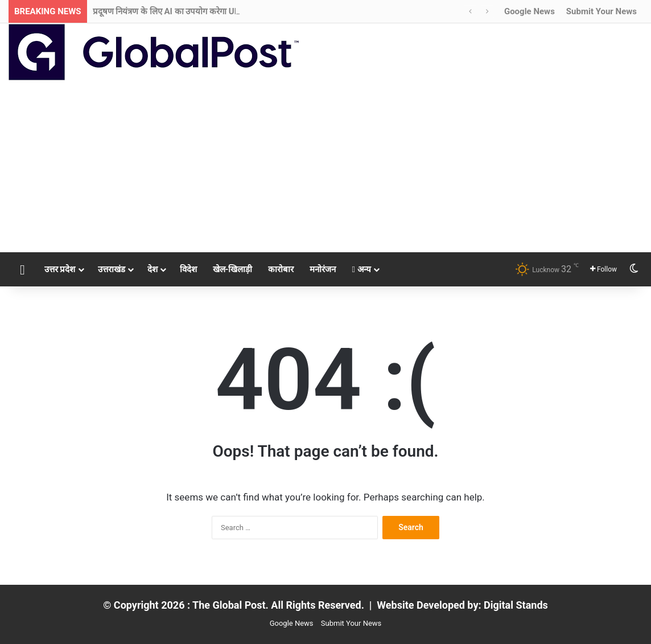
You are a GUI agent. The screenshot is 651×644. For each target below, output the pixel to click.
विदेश (188, 269)
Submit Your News (601, 11)
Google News (530, 11)
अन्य (361, 269)
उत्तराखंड (112, 269)
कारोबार (281, 269)
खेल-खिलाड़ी (233, 269)
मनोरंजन (323, 269)
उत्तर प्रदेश (60, 269)
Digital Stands (516, 605)
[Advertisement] (325, 167)
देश (153, 269)
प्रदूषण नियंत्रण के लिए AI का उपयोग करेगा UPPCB (175, 11)
